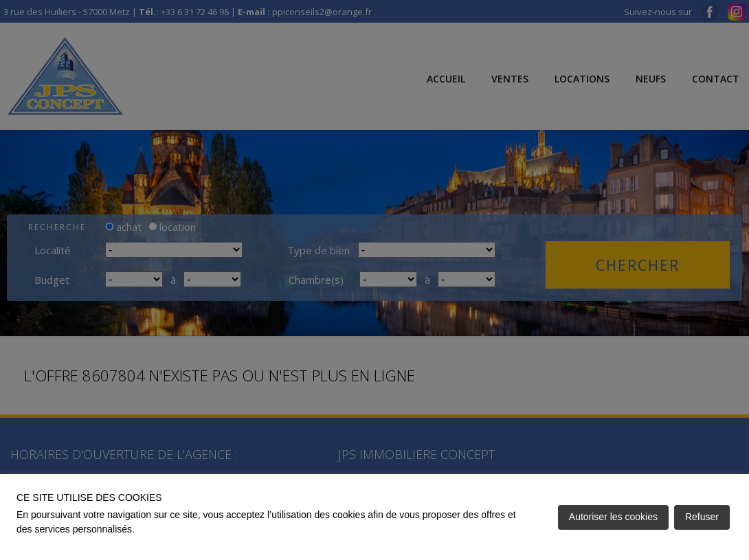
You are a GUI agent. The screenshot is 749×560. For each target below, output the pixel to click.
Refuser (702, 517)
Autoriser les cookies (613, 517)
